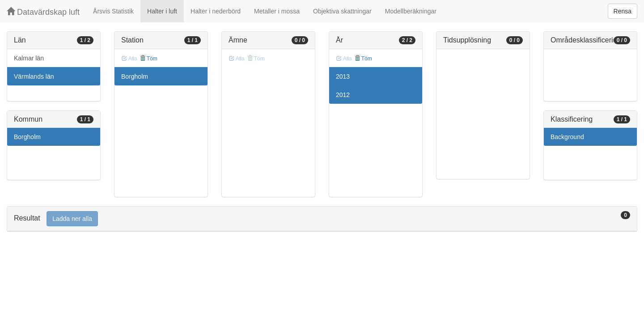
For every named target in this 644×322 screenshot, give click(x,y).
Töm (149, 59)
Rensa (623, 11)
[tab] (322, 219)
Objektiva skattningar (342, 11)
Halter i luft (162, 11)
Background (567, 137)
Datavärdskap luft (43, 12)
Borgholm (27, 137)
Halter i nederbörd (216, 11)
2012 (343, 95)
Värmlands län (34, 76)
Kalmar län (29, 58)
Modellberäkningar (411, 11)
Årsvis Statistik (113, 11)
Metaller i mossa (277, 11)
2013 (343, 76)
